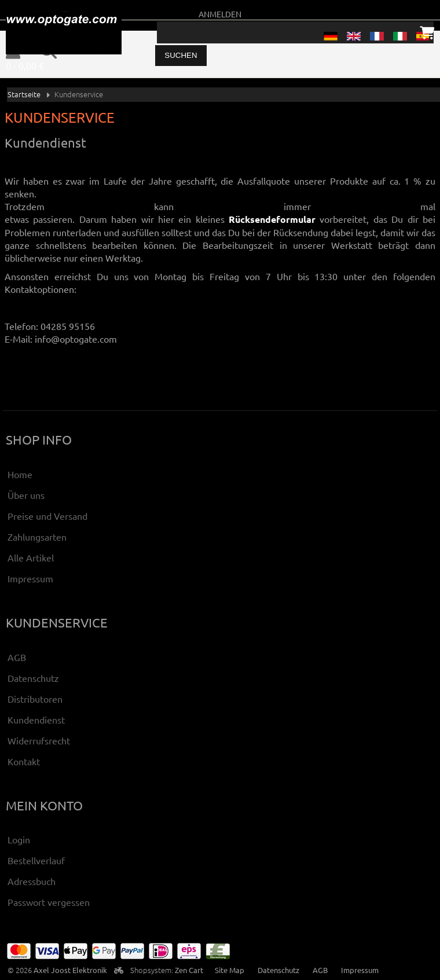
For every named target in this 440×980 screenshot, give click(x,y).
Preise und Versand (47, 516)
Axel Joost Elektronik (70, 970)
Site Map (230, 970)
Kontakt (24, 761)
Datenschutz (33, 678)
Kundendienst (36, 720)
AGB (17, 657)
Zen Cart (189, 970)
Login (19, 839)
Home (20, 474)
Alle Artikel (31, 557)
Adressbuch (32, 881)
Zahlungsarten (37, 537)
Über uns (26, 495)
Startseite (24, 94)
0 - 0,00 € (25, 65)
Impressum (30, 578)
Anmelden (220, 14)
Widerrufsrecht (39, 740)
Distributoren (35, 699)
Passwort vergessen (49, 902)
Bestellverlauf (36, 860)
